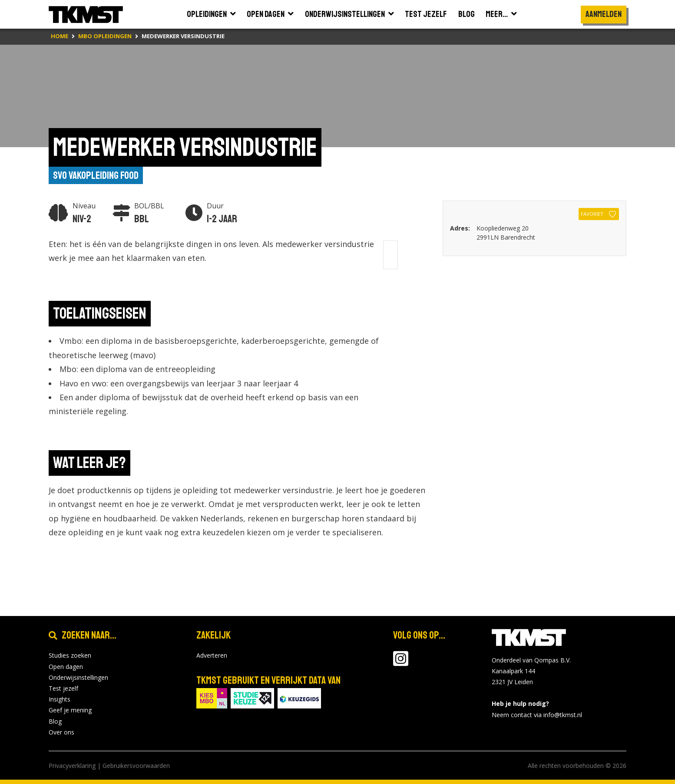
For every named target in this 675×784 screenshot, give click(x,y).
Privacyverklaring (72, 766)
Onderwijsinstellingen (78, 677)
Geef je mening (70, 710)
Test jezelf (63, 688)
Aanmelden (604, 14)
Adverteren (212, 655)
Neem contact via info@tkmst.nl (537, 715)
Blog (55, 721)
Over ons (61, 732)
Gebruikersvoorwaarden (136, 766)
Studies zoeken (70, 655)
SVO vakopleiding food (96, 175)
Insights (60, 699)
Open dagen (66, 667)
